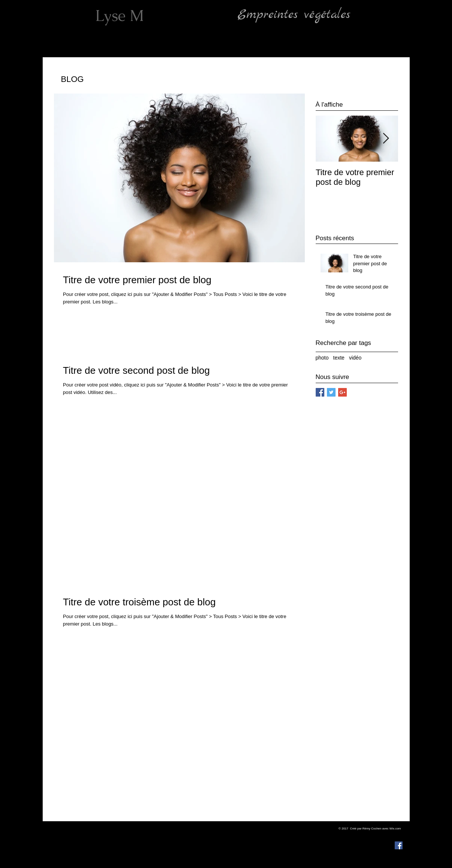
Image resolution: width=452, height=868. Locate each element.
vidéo (355, 358)
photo (322, 358)
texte (339, 358)
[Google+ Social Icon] (342, 392)
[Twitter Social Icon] (331, 392)
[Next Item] (386, 139)
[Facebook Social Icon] (320, 392)
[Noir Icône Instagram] (399, 834)
